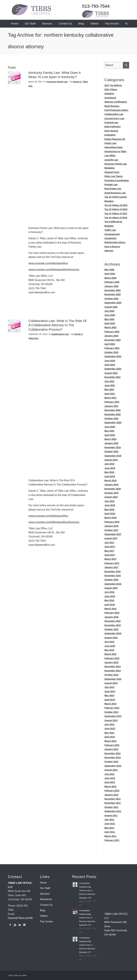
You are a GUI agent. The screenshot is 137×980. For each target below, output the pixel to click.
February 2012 (112, 791)
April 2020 (110, 435)
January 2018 (111, 526)
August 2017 (111, 538)
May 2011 (109, 828)
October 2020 (111, 418)
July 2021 (109, 381)
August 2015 (111, 638)
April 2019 (110, 476)
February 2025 (112, 332)
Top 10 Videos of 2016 (116, 209)
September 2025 (113, 303)
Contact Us (46, 905)
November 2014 (113, 671)
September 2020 (113, 423)
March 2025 (110, 327)
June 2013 (110, 729)
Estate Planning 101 (115, 139)
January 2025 (111, 336)
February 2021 (112, 402)
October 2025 (111, 299)
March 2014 (110, 704)
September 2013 (113, 716)
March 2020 (110, 439)
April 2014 (110, 700)
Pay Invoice (46, 921)
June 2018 (110, 505)
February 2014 (112, 708)
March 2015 (110, 654)
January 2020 (111, 443)
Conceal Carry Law (114, 118)
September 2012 (113, 766)
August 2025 (111, 307)
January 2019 (111, 485)
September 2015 (113, 633)
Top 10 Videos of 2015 (116, 205)
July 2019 (109, 464)
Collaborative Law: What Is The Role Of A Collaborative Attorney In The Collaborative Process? (57, 325)
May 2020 (109, 431)
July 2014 (109, 687)
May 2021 (109, 389)
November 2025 (113, 294)
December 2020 (113, 410)
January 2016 (111, 617)
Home (43, 883)
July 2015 (109, 642)
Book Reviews (112, 106)
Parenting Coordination (117, 180)
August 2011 (111, 815)
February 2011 (112, 840)
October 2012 (111, 762)
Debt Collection (113, 127)
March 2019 (110, 481)
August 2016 (111, 588)
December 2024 (113, 340)
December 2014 (113, 666)
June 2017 (110, 547)
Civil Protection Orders (116, 110)
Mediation (110, 168)
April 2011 (110, 832)
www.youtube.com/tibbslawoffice (48, 263)
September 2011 (113, 811)
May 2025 (109, 319)
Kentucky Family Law (57, 82)
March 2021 (110, 398)
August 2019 (111, 460)
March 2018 (110, 518)
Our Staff (45, 888)
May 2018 (109, 510)
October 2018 (111, 493)
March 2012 (110, 787)
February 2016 (112, 613)
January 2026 (111, 286)
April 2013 (110, 737)
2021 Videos (111, 89)
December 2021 (113, 377)
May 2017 (109, 551)
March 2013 (110, 741)
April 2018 (110, 514)
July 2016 (109, 592)
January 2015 (111, 662)
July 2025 (109, 311)
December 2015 (113, 621)
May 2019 (109, 472)
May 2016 (109, 600)
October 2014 (111, 675)
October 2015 (111, 629)
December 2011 (113, 799)
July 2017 (109, 543)
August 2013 (111, 720)
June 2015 (110, 646)
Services (45, 894)
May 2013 (109, 733)
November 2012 (113, 758)
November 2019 (113, 447)
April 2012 (110, 782)
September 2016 (113, 584)
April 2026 (110, 274)
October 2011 (111, 807)
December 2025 (113, 290)
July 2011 (109, 820)
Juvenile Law (111, 160)
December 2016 (113, 572)
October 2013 (111, 712)
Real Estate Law (113, 189)
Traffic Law (110, 230)
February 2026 (112, 282)
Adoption (109, 94)
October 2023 (111, 352)
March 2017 (110, 559)
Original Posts (112, 172)
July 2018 (109, 501)
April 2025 (110, 323)
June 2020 (110, 427)
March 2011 (110, 836)
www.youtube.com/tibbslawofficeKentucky (54, 270)
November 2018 (113, 489)
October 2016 (111, 580)
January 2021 (111, 406)
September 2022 (113, 369)
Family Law (110, 143)
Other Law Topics (114, 176)
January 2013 (111, 749)
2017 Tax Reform (113, 85)
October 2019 (111, 452)
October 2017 (111, 530)
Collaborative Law (60, 334)
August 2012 (111, 770)
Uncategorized (112, 234)
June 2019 (110, 468)
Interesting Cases (114, 147)
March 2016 (110, 609)
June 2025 (110, 315)
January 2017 (111, 567)
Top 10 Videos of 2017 (116, 214)
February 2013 (112, 745)
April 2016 (110, 605)
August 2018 (111, 497)
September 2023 (113, 356)
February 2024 (112, 348)
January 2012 (111, 795)
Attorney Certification (116, 102)
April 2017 (110, 555)
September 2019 (113, 456)
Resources (46, 899)
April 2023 (110, 365)
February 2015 (112, 658)
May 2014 (109, 695)
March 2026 (110, 278)
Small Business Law (115, 193)
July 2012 (109, 774)
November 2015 (113, 625)
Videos (44, 916)
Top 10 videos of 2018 (116, 218)
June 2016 (110, 596)
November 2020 (113, 414)
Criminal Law (111, 123)
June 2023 (110, 361)
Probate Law (111, 185)
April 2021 (110, 394)
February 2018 (112, 522)
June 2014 (110, 691)
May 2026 (109, 270)
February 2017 (112, 563)
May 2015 (109, 650)
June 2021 (110, 385)
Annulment (110, 98)
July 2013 (109, 724)
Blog (42, 910)
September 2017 (113, 534)
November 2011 (113, 803)
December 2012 (113, 753)
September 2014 (113, 679)
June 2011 (110, 824)
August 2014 (111, 683)
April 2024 (110, 344)
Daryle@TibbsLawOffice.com (24, 918)
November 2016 (113, 576)
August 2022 (111, 373)
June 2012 (110, 778)
